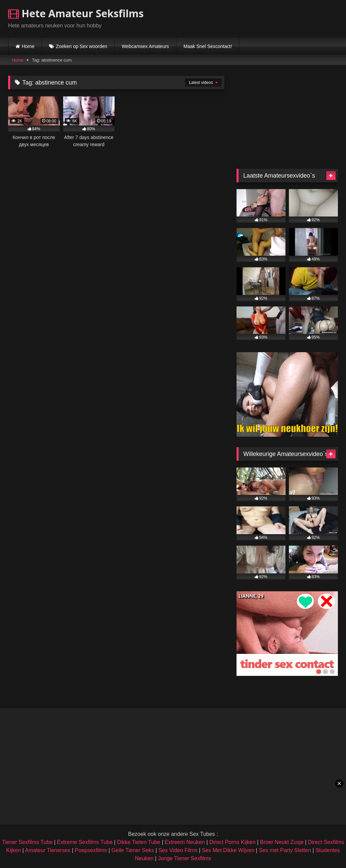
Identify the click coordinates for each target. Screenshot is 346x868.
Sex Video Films (178, 850)
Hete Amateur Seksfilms (76, 13)
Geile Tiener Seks (133, 850)
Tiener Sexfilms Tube (27, 842)
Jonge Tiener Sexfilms (184, 858)
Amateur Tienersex (48, 850)
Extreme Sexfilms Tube (85, 842)
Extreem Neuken (185, 842)
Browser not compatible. (259, 18)
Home (28, 46)
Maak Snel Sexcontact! (208, 46)
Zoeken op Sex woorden (82, 46)
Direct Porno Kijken (232, 842)
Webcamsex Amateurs (145, 46)
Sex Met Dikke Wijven (228, 850)
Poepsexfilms (91, 850)
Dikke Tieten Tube (139, 842)
